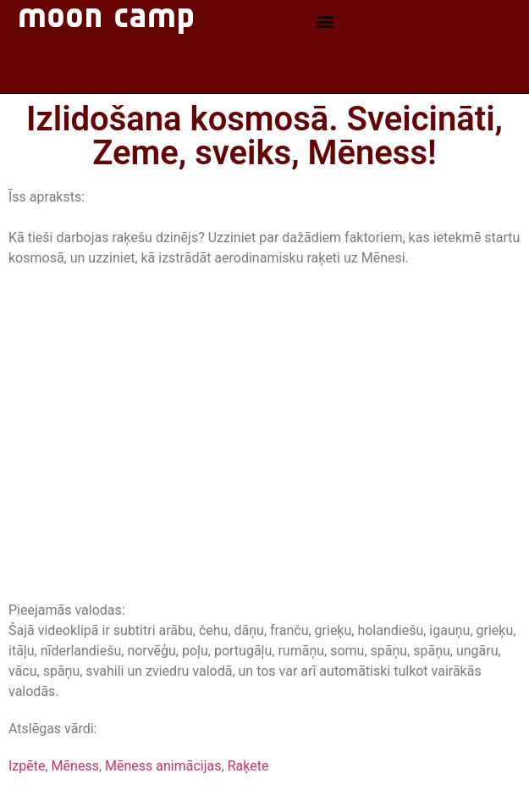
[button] (325, 22)
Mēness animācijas (163, 766)
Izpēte (27, 766)
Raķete (248, 766)
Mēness (75, 766)
